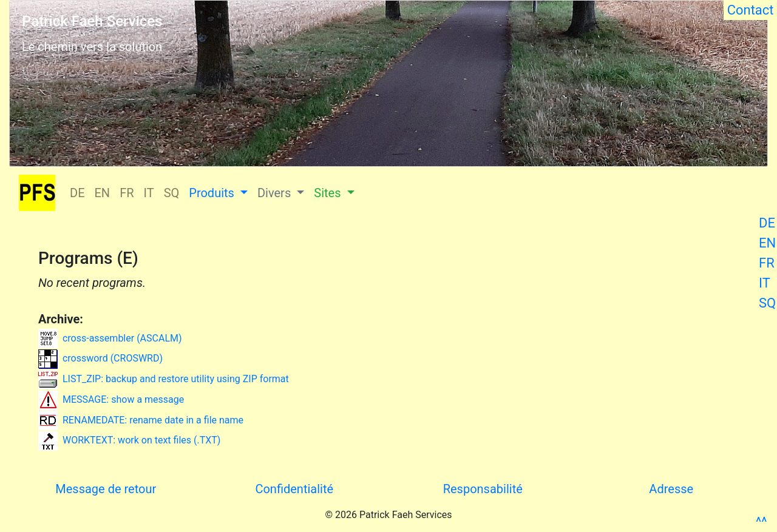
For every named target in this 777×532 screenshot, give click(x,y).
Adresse (671, 489)
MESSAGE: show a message (111, 399)
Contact (750, 10)
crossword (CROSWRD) (100, 358)
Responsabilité (483, 489)
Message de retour (106, 489)
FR (767, 263)
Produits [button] (213, 193)
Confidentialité (294, 489)
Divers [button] (276, 193)
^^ (761, 522)
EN (767, 243)
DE (767, 223)
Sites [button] (329, 193)
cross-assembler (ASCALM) (110, 338)
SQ (767, 303)
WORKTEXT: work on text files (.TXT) (129, 440)
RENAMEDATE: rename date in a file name (141, 420)
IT (765, 283)
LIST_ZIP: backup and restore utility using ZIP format (164, 379)
